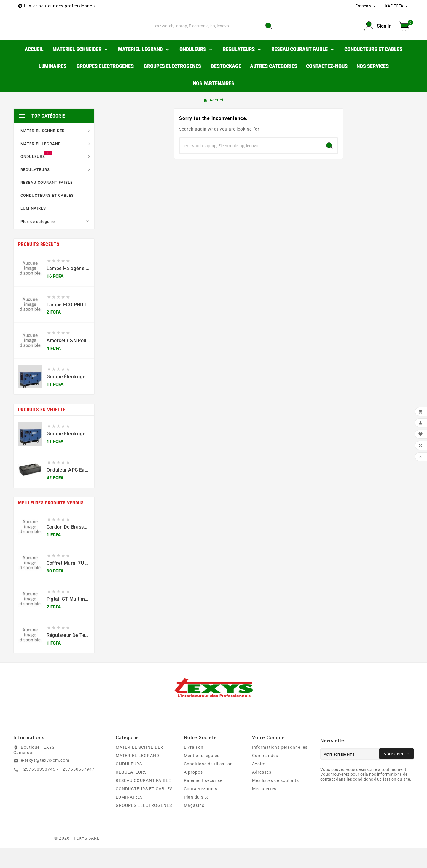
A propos (193, 792)
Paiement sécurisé (203, 800)
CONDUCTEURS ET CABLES (144, 809)
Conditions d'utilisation (208, 784)
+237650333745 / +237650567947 (58, 789)
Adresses (262, 792)
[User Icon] (378, 36)
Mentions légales (202, 775)
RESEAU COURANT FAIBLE (143, 800)
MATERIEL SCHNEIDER (140, 767)
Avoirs (259, 784)
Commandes (265, 775)
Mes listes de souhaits (275, 800)
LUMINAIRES (129, 817)
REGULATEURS (131, 792)
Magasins (194, 825)
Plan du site (196, 817)
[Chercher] (205, 36)
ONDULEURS (129, 784)
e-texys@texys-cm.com (45, 780)
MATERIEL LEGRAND (137, 775)
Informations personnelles (280, 767)
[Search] (269, 36)
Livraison (194, 767)
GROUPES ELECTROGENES (144, 825)
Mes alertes (264, 809)
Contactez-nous (201, 809)
